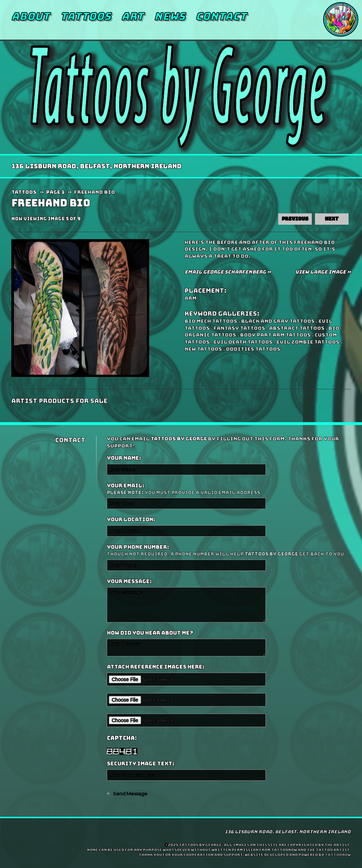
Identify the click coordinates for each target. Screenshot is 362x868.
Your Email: (228, 489)
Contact (221, 16)
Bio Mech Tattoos (211, 321)
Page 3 (55, 192)
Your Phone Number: (228, 551)
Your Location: (131, 520)
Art (132, 16)
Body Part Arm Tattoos (275, 335)
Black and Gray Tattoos (278, 321)
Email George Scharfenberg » (228, 272)
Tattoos (85, 16)
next (332, 219)
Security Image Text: (141, 764)
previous (295, 219)
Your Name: (124, 458)
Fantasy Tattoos (239, 328)
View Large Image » (323, 272)
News (170, 16)
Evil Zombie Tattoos (308, 342)
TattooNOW (338, 855)
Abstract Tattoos (297, 328)
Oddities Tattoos (253, 349)
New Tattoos (203, 349)
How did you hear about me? (150, 633)
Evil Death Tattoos (243, 342)
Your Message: (129, 581)
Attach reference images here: (156, 667)
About (30, 16)
